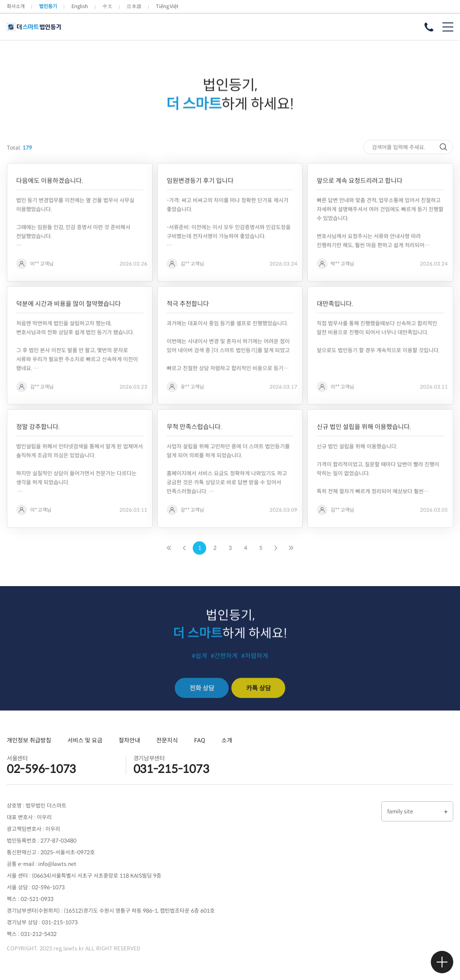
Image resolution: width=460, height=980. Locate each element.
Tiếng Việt (167, 6)
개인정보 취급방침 (29, 740)
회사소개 (16, 6)
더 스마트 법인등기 (34, 27)
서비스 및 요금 (85, 740)
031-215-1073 (171, 769)
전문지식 (167, 740)
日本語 (134, 6)
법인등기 (48, 6)
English (80, 6)
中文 (107, 6)
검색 (444, 170)
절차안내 (129, 740)
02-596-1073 (41, 769)
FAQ (200, 740)
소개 (227, 740)
